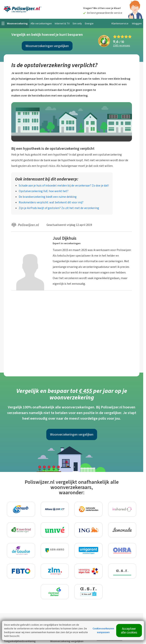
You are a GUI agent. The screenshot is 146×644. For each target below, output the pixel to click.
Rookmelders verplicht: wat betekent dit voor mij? (51, 202)
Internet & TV (62, 24)
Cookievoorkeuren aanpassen (103, 630)
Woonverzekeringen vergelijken (47, 46)
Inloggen (137, 24)
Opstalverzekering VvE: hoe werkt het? (44, 191)
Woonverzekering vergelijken (67, 641)
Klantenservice (120, 24)
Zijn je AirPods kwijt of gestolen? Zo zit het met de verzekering (59, 208)
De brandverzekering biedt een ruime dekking (48, 197)
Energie (89, 24)
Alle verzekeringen (41, 24)
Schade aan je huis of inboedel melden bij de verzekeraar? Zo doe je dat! (64, 185)
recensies (122, 46)
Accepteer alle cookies (129, 631)
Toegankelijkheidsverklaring (20, 641)
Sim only (77, 24)
